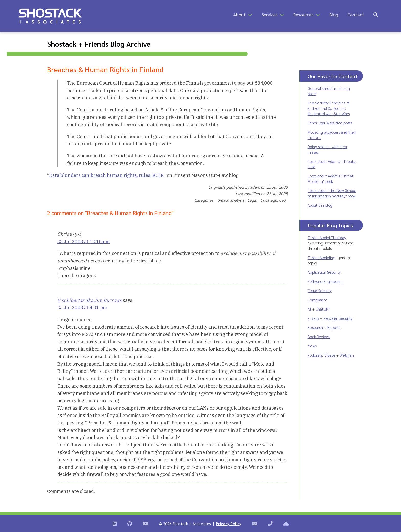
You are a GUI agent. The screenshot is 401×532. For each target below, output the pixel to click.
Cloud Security (320, 290)
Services (270, 14)
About (240, 14)
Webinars (347, 355)
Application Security (324, 272)
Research (315, 327)
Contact (356, 14)
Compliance (318, 300)
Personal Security (338, 318)
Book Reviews (319, 337)
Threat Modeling (321, 257)
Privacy (313, 318)
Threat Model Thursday (327, 237)
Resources (303, 14)
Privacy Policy (229, 523)
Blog (334, 14)
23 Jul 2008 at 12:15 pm (83, 242)
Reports (334, 327)
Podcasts (315, 355)
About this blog (320, 205)
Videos (330, 355)
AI (309, 309)
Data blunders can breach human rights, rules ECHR (106, 175)
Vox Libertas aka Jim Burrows (90, 300)
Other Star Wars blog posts (330, 123)
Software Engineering (326, 281)
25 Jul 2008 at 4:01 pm (82, 308)
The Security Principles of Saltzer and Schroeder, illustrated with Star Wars (329, 108)
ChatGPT (323, 309)
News (312, 346)
